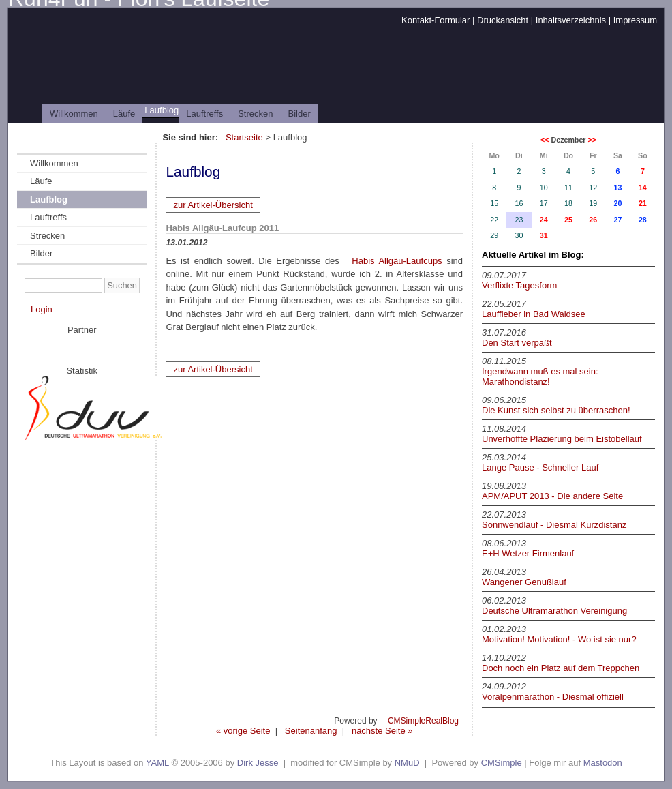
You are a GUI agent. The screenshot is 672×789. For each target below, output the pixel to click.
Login (42, 309)
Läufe (124, 114)
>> (592, 140)
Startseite (244, 137)
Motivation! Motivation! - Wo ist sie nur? (559, 639)
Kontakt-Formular (436, 20)
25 (568, 220)
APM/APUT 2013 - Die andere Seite (552, 496)
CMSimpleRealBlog (423, 721)
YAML (157, 763)
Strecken (255, 114)
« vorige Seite (243, 731)
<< (545, 140)
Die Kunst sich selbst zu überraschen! (556, 410)
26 (593, 220)
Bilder (300, 114)
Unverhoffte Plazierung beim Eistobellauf (562, 439)
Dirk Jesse (258, 763)
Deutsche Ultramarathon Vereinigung (554, 611)
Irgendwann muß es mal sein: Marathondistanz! (540, 376)
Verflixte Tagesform (519, 285)
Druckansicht (503, 20)
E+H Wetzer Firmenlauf (528, 553)
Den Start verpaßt (517, 343)
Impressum (635, 20)
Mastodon (603, 763)
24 (544, 220)
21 (643, 203)
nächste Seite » (382, 731)
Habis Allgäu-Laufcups (397, 261)
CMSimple (502, 763)
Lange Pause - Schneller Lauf (540, 467)
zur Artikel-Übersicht (213, 205)
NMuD (407, 763)
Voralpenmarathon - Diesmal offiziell (553, 697)
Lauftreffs (204, 114)
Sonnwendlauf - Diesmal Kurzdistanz (554, 525)
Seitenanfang (311, 731)
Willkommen (74, 114)
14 (643, 188)
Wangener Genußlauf (524, 582)
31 (544, 235)
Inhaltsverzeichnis (571, 20)
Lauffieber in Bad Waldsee (534, 314)
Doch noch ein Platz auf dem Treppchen (561, 668)
